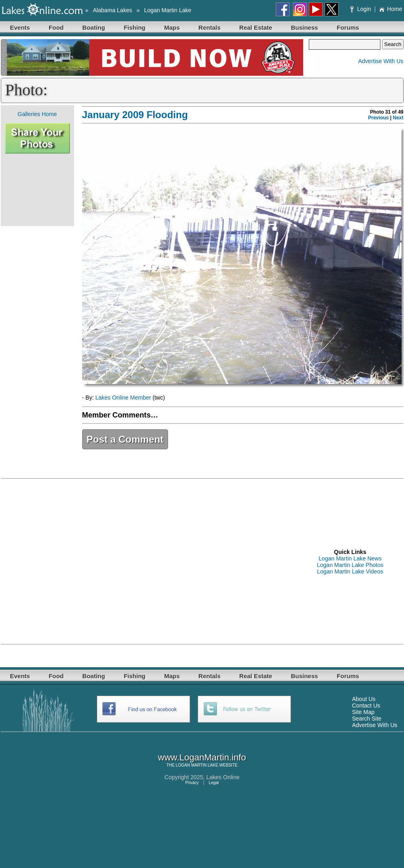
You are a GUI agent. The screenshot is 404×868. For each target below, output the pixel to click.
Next (398, 118)
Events (20, 27)
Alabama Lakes (112, 10)
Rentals (210, 27)
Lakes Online (223, 777)
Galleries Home (37, 114)
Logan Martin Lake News (350, 558)
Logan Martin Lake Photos (350, 565)
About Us (364, 699)
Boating (94, 27)
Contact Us (366, 705)
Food (56, 27)
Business (305, 27)
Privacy (192, 783)
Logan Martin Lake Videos (350, 571)
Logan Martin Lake (168, 10)
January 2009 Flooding (135, 115)
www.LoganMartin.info (202, 757)
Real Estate (256, 27)
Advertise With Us (381, 61)
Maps (172, 27)
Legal (214, 783)
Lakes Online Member (123, 398)
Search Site (367, 719)
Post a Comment (125, 439)
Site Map (363, 712)
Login (361, 9)
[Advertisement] (37, 190)
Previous (379, 118)
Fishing (134, 27)
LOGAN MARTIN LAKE (197, 765)
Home (390, 9)
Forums (348, 27)
